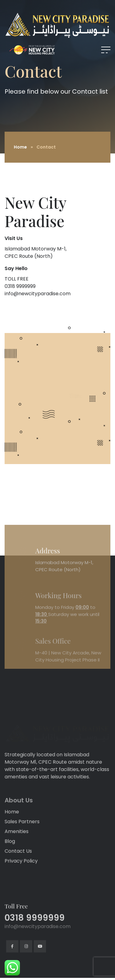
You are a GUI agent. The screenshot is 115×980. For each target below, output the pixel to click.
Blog (10, 886)
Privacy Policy (21, 906)
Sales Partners (22, 867)
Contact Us (18, 896)
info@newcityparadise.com (38, 294)
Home (20, 147)
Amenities (17, 876)
